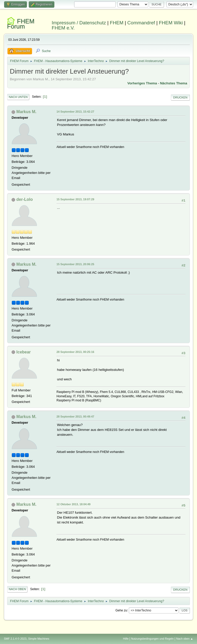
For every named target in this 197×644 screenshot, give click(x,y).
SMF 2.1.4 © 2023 (15, 639)
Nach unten (18, 97)
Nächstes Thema (174, 83)
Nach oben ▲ (185, 639)
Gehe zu (121, 610)
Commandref (141, 23)
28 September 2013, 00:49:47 (75, 417)
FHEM (117, 23)
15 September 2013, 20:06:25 (75, 264)
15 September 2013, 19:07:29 (75, 199)
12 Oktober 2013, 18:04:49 (73, 504)
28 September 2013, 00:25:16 (75, 352)
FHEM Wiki (171, 23)
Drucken (180, 97)
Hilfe (126, 639)
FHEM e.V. (63, 28)
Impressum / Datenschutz (79, 23)
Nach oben (17, 589)
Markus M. (26, 112)
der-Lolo (25, 199)
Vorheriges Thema (142, 83)
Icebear (24, 352)
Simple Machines (39, 639)
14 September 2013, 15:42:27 (75, 112)
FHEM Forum (21, 24)
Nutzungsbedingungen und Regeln (152, 639)
